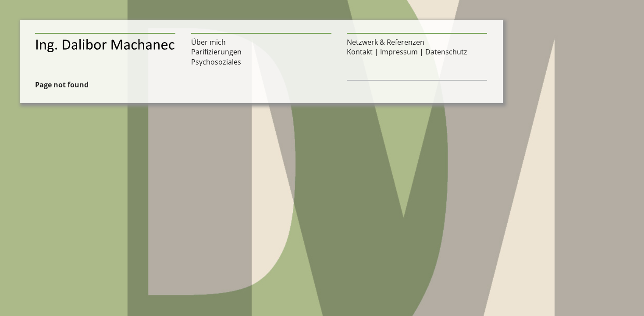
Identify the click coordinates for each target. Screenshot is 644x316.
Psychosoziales (216, 62)
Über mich (208, 42)
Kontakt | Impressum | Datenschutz (407, 52)
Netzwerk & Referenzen (386, 42)
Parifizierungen (216, 52)
